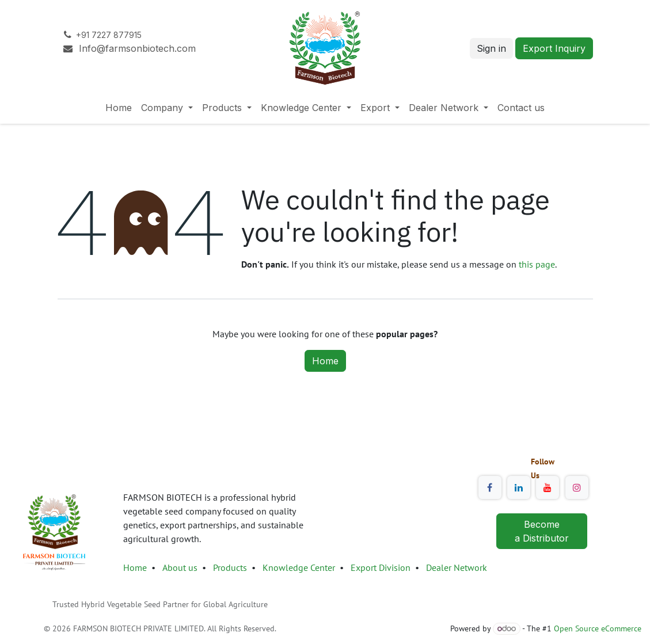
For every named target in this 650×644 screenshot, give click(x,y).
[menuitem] (119, 108)
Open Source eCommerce (598, 628)
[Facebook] (490, 487)
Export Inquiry (554, 48)
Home (325, 361)
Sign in (491, 48)
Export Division (382, 567)
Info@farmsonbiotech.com (131, 48)
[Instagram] (577, 487)
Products (230, 567)
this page (537, 264)
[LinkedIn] (519, 487)
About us (180, 567)
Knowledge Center (299, 567)
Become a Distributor (542, 531)
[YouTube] (548, 487)
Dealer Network (457, 567)
